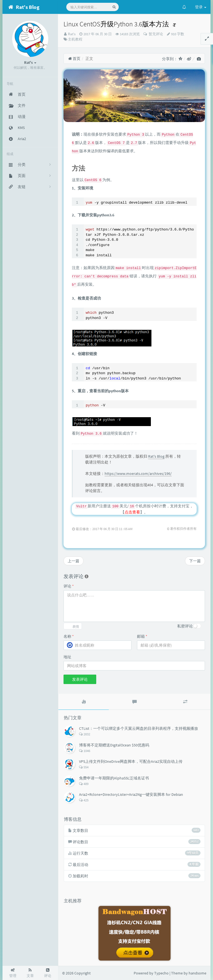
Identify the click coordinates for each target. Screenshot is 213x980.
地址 (67, 657)
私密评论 (185, 626)
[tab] (84, 702)
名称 (69, 636)
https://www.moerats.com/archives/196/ (138, 473)
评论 (69, 586)
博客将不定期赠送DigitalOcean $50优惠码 (114, 745)
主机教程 (75, 39)
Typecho (161, 973)
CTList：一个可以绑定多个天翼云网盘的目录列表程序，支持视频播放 (139, 728)
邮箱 (142, 636)
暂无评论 (155, 34)
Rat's (72, 34)
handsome (197, 973)
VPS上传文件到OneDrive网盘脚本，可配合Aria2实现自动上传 (131, 761)
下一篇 (195, 561)
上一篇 (73, 561)
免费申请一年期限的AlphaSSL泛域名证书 (114, 778)
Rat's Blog (156, 456)
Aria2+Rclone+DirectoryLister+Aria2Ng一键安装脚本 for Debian (131, 794)
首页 (74, 59)
